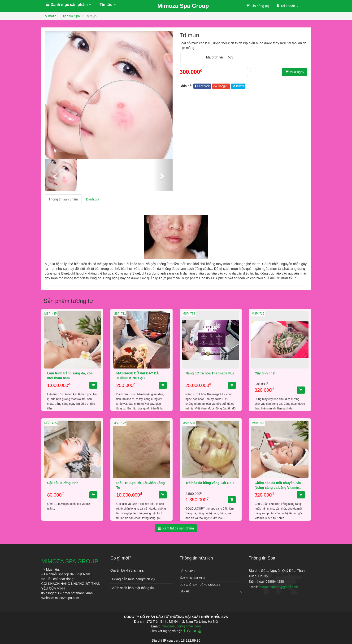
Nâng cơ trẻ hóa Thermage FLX (210, 373)
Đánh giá (93, 199)
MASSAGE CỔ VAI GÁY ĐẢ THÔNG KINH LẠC (137, 376)
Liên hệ (185, 591)
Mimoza (51, 16)
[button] (54, 175)
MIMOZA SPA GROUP (70, 561)
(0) (258, 6)
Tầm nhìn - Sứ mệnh (193, 578)
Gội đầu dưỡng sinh (63, 483)
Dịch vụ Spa (71, 16)
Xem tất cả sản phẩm (176, 528)
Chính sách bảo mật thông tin (132, 588)
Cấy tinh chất (265, 373)
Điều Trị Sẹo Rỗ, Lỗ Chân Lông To (141, 485)
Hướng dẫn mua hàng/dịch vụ (133, 579)
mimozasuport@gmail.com (278, 587)
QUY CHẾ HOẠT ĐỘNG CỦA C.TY (200, 585)
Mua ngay (295, 72)
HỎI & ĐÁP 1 (187, 571)
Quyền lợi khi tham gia (127, 570)
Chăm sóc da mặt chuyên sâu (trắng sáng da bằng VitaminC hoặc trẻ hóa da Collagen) (278, 486)
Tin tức (108, 5)
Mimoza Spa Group (183, 6)
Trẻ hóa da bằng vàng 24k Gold (210, 483)
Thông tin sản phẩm (63, 199)
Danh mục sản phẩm (69, 5)
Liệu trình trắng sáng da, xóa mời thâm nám (70, 376)
